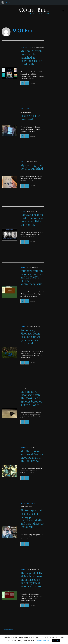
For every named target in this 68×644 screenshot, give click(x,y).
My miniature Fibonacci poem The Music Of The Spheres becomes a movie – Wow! (31, 398)
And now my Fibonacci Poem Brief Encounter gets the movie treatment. (30, 337)
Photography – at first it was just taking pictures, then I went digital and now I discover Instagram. (32, 519)
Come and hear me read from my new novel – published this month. (32, 220)
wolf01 (23, 30)
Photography (31, 503)
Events (23, 47)
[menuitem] (3, 2)
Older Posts (7, 630)
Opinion (29, 109)
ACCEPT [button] (56, 641)
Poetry (23, 267)
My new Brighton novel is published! (32, 167)
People (23, 503)
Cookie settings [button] (43, 640)
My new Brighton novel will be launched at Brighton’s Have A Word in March (32, 57)
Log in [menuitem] (8, 2)
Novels (28, 47)
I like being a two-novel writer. (32, 117)
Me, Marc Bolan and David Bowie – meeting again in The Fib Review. (32, 456)
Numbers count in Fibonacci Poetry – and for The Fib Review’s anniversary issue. (32, 277)
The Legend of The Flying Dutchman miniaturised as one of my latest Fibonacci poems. (32, 580)
